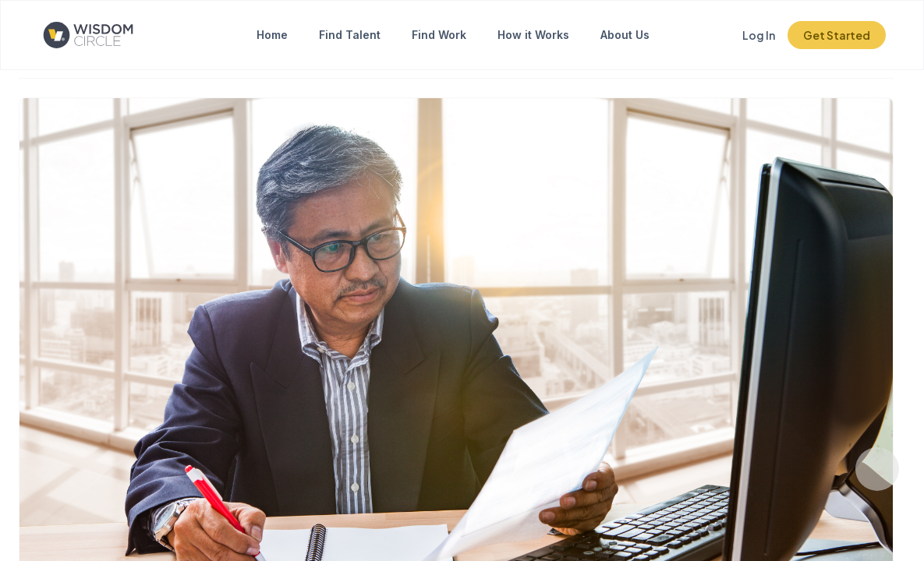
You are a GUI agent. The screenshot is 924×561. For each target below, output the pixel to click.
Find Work (439, 35)
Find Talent (350, 35)
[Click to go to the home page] (101, 35)
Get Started (837, 35)
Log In (759, 35)
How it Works (533, 35)
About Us (625, 35)
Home (272, 35)
